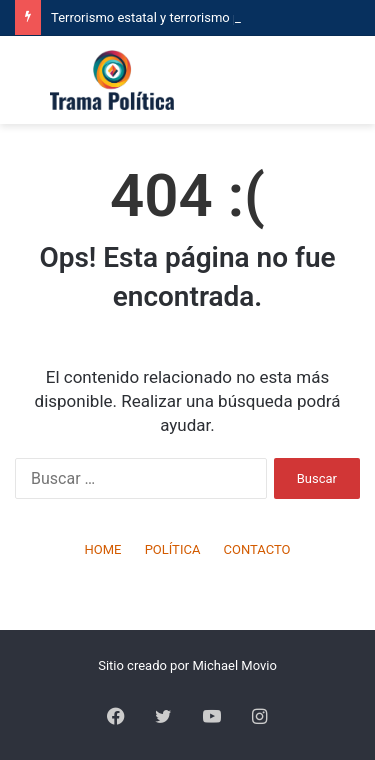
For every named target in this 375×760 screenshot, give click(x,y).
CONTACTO (257, 549)
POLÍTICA (173, 549)
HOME (102, 549)
